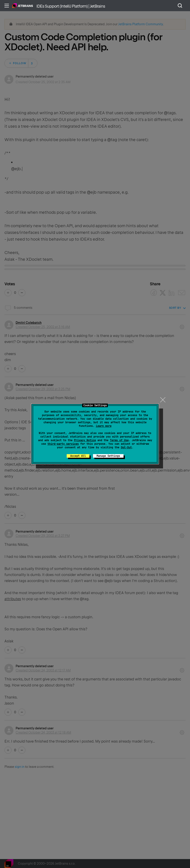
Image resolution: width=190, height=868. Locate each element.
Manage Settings (108, 456)
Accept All (78, 456)
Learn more (104, 426)
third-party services (63, 444)
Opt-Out (126, 447)
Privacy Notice (85, 440)
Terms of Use (119, 440)
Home (23, 6)
